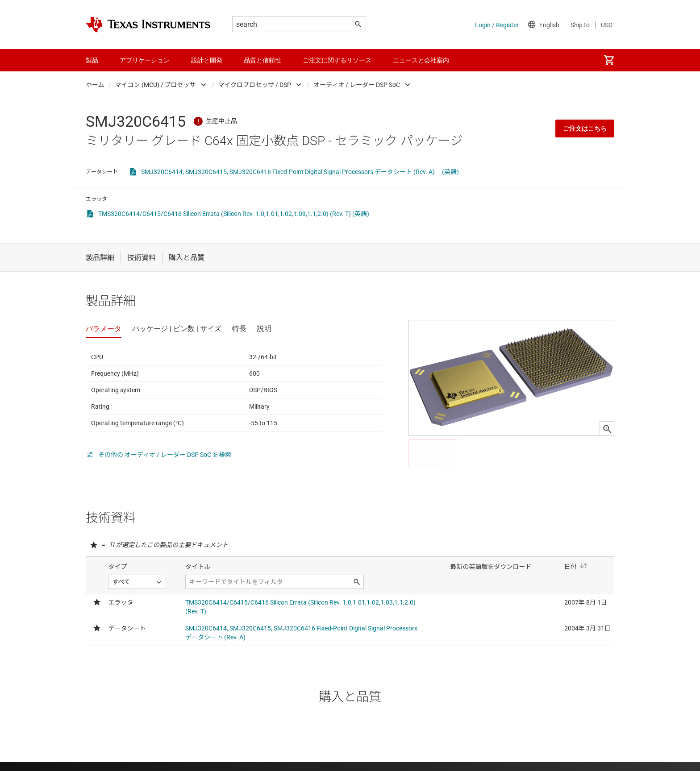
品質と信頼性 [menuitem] (262, 60)
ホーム (95, 85)
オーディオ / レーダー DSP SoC (357, 85)
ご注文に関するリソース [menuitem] (337, 60)
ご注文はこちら (585, 128)
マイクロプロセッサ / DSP (255, 85)
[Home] (148, 25)
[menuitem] (609, 60)
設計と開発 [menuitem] (207, 60)
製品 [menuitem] (92, 60)
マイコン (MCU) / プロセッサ (156, 85)
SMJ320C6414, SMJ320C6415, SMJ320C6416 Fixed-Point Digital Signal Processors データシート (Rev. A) (288, 172)
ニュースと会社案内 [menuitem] (421, 60)
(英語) (450, 172)
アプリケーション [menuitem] (145, 60)
